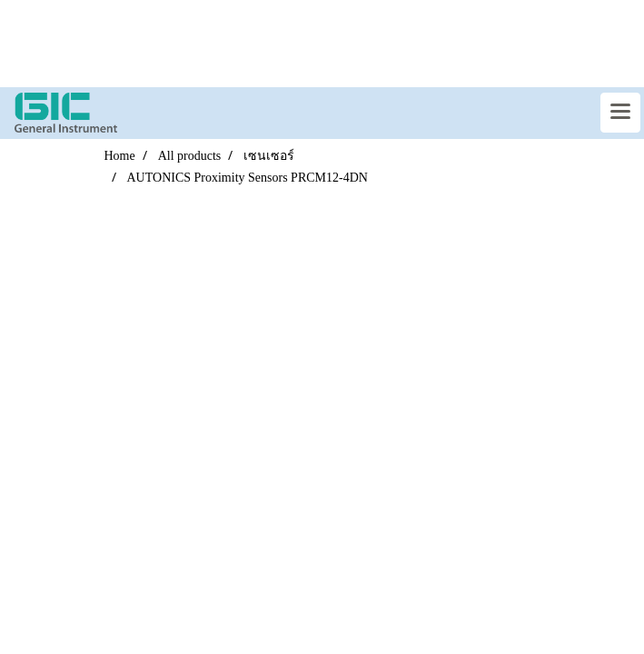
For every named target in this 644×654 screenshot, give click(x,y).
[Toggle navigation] (620, 113)
